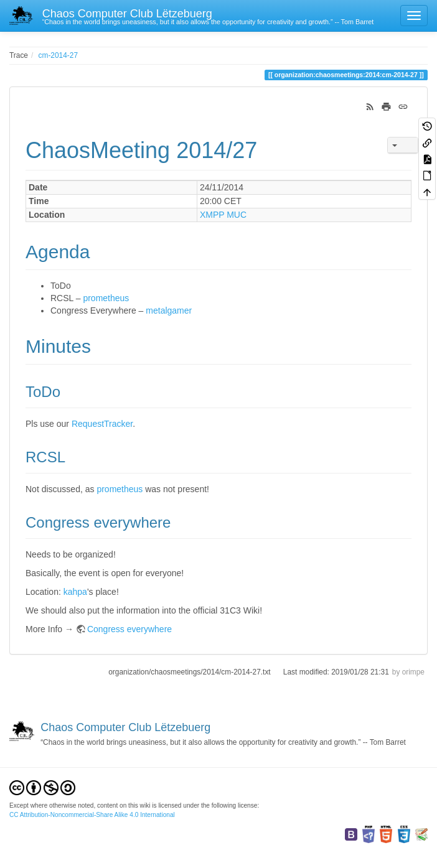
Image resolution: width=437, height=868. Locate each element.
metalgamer (169, 310)
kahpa (75, 592)
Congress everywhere (129, 629)
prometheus (106, 298)
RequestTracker (102, 424)
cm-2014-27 (58, 55)
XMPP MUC (223, 215)
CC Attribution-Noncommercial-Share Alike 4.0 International (92, 815)
